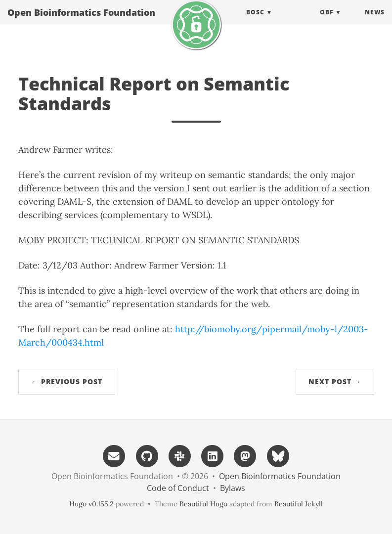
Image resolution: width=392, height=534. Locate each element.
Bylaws (233, 488)
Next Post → (335, 381)
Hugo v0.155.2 (91, 504)
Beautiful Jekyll (299, 504)
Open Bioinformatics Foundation (81, 22)
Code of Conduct (178, 488)
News (375, 22)
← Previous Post (67, 381)
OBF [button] (327, 22)
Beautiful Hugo (203, 504)
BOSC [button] (255, 22)
